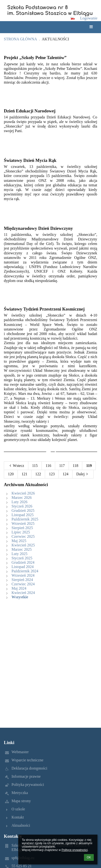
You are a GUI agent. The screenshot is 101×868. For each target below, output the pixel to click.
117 (62, 466)
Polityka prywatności (28, 785)
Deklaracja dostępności (29, 768)
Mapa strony (21, 801)
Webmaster (20, 752)
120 (11, 474)
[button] (73, 18)
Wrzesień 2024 (23, 575)
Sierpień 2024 (22, 580)
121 (24, 474)
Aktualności (55, 39)
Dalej (83, 474)
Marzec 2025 (22, 549)
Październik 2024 (25, 571)
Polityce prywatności (74, 850)
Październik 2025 (25, 519)
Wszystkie (20, 597)
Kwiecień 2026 (23, 493)
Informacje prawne (26, 776)
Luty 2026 (19, 502)
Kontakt (18, 817)
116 (48, 466)
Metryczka (20, 793)
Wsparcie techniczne (27, 760)
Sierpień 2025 (22, 528)
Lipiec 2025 (21, 532)
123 (52, 474)
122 (38, 474)
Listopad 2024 (23, 567)
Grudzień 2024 (23, 562)
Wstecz (16, 466)
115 (35, 466)
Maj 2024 (19, 588)
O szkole (18, 809)
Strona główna (20, 39)
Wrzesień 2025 (23, 523)
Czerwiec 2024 (23, 584)
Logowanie (89, 18)
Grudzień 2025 (23, 510)
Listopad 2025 (23, 515)
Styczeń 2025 (22, 558)
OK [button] (89, 857)
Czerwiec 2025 (23, 536)
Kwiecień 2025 (23, 545)
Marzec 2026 (22, 498)
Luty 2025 (19, 554)
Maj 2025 (19, 541)
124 (65, 474)
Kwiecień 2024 (23, 593)
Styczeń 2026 (22, 506)
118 (75, 466)
